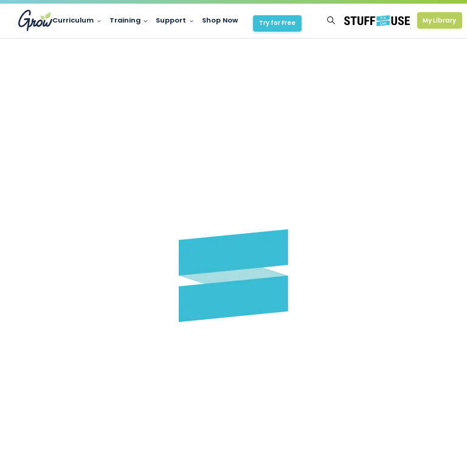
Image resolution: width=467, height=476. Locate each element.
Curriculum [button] (73, 20)
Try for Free (277, 23)
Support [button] (171, 20)
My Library (439, 20)
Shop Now (220, 20)
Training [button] (125, 20)
